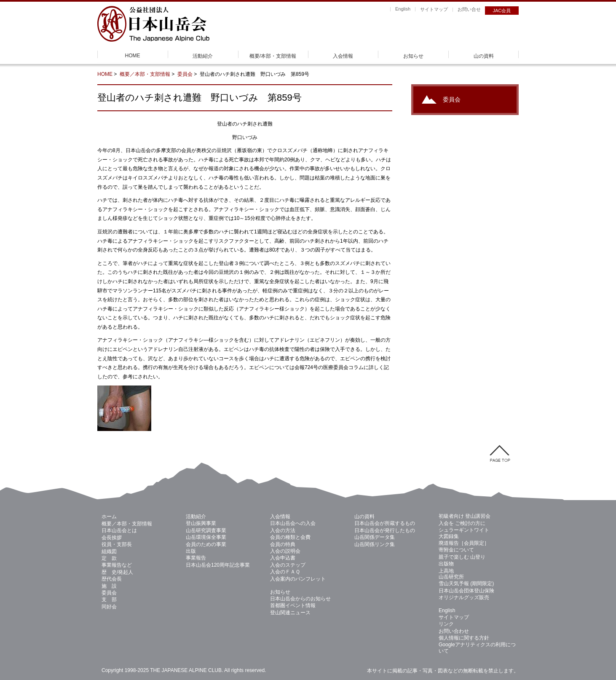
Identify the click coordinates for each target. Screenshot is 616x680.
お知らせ (413, 56)
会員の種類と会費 (290, 537)
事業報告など (117, 565)
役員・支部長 (117, 544)
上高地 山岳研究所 (451, 574)
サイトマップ (434, 9)
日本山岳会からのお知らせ (300, 599)
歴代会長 (112, 579)
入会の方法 (283, 530)
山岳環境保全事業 (206, 537)
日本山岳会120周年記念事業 (218, 565)
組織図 (109, 551)
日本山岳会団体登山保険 (466, 591)
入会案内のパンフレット (298, 579)
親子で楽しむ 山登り (462, 557)
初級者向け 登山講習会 (465, 516)
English (403, 9)
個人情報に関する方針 (464, 638)
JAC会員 (502, 11)
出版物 (446, 564)
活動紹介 (203, 56)
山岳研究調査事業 (206, 530)
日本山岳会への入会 (293, 523)
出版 (191, 551)
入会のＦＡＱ (285, 572)
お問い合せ (469, 9)
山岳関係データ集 (375, 537)
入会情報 (343, 56)
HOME (133, 56)
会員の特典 (283, 544)
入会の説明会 (285, 551)
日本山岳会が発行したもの (385, 530)
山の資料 (484, 56)
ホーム (109, 517)
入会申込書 (283, 558)
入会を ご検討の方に (462, 523)
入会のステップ (288, 565)
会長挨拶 (112, 538)
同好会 (109, 607)
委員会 (185, 74)
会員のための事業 (206, 544)
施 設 (109, 586)
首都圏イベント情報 (293, 605)
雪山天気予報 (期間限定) (466, 584)
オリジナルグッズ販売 (464, 597)
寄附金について (456, 550)
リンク (446, 624)
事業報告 (196, 558)
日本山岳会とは (119, 530)
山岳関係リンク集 (375, 544)
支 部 (109, 600)
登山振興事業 (201, 523)
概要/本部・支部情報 (273, 56)
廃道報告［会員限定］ (464, 543)
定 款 (109, 558)
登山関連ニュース (290, 613)
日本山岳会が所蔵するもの (385, 523)
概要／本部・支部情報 (145, 74)
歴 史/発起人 (117, 572)
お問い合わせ (454, 631)
